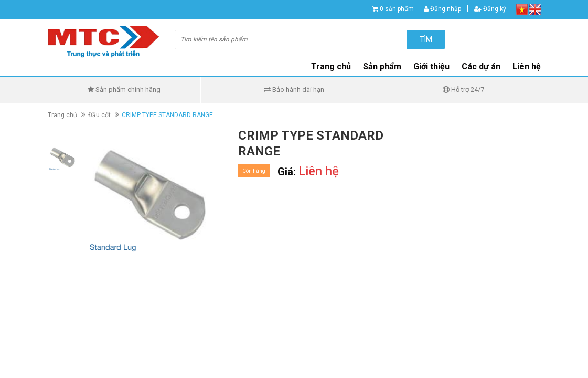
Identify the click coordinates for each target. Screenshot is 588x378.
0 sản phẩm (397, 9)
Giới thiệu (431, 66)
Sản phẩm (382, 66)
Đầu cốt (99, 115)
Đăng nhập (442, 9)
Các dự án (481, 66)
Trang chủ (331, 66)
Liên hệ (527, 66)
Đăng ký (490, 9)
